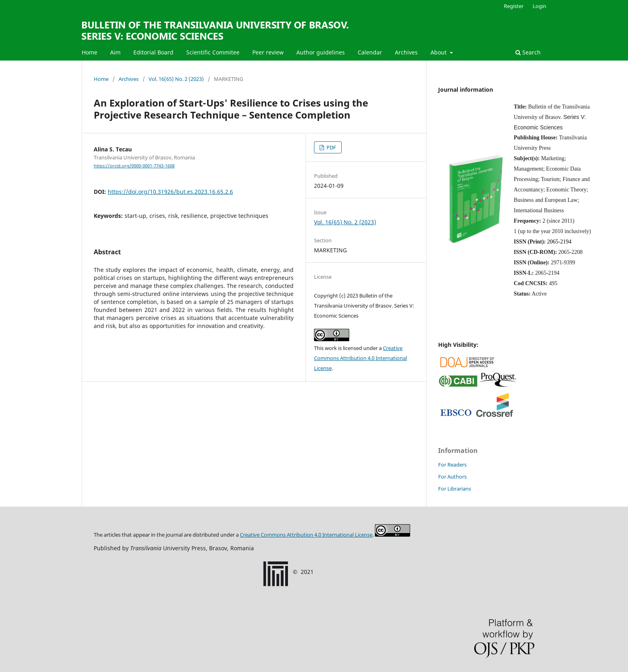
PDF (331, 147)
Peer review (268, 52)
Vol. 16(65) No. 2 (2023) (176, 79)
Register (514, 6)
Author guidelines (321, 52)
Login (539, 6)
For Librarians (455, 489)
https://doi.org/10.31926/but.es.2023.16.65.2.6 (170, 192)
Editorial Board (153, 52)
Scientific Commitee (213, 52)
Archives (406, 52)
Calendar (370, 52)
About (439, 52)
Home (90, 52)
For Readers (452, 465)
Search (528, 52)
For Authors (452, 477)
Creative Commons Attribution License (306, 535)
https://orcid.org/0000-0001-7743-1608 (134, 166)
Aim (115, 52)
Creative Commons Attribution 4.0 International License (360, 358)
